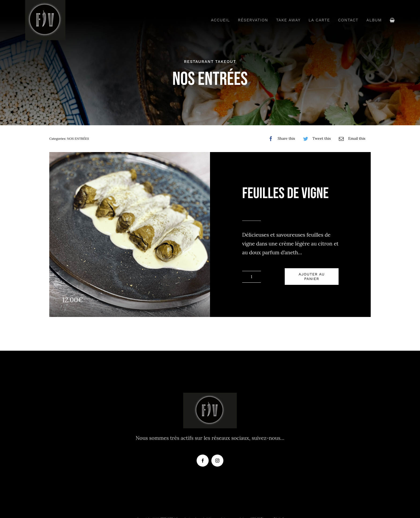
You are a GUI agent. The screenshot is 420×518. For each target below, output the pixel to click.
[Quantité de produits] (252, 277)
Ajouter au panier (312, 276)
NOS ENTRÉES (78, 139)
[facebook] (203, 461)
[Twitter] (316, 139)
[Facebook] (280, 139)
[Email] (351, 139)
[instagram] (217, 461)
